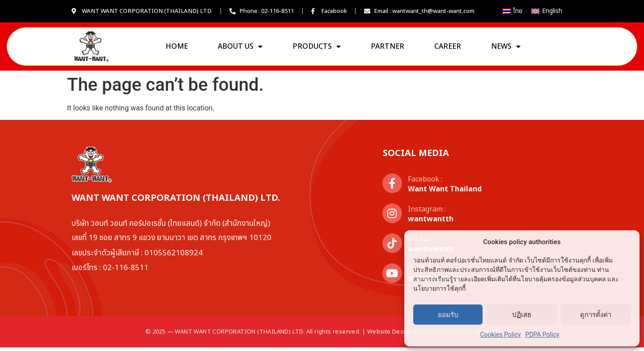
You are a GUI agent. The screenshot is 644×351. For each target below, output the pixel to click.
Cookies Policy (500, 334)
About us (240, 48)
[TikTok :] (392, 247)
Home (177, 48)
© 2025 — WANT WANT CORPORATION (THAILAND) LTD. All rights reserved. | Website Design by (322, 335)
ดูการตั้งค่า (596, 315)
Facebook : (425, 183)
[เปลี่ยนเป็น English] (547, 11)
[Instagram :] (392, 217)
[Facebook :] (392, 187)
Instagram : (427, 213)
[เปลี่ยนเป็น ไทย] (513, 11)
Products (317, 48)
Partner (388, 48)
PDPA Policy (542, 334)
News (506, 48)
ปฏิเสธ (522, 315)
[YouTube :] (392, 277)
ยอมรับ (448, 315)
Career (448, 48)
